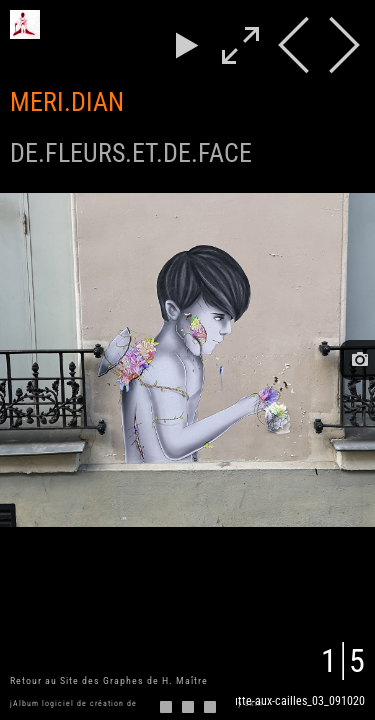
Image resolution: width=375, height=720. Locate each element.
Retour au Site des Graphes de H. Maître (109, 680)
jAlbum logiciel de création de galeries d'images (112, 703)
